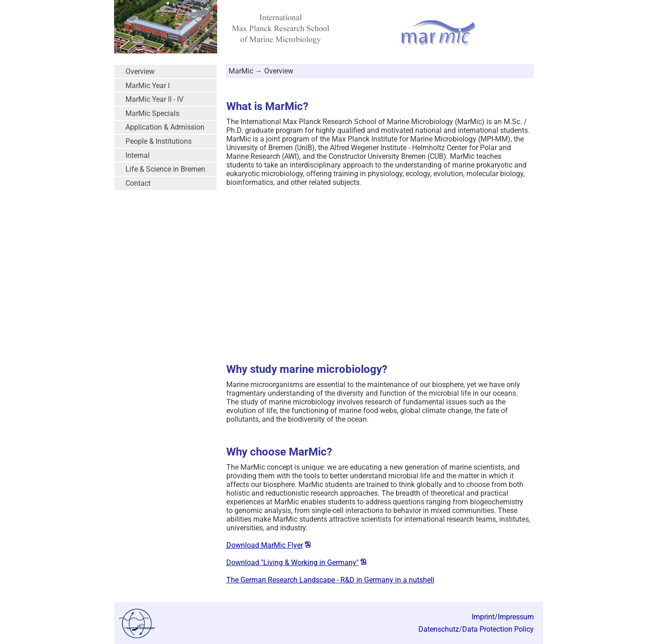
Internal (138, 155)
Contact (138, 183)
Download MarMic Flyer (265, 545)
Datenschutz (439, 629)
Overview (140, 71)
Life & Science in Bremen (165, 169)
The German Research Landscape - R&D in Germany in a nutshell (330, 580)
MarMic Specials (152, 113)
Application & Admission (165, 127)
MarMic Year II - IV (154, 99)
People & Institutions (159, 141)
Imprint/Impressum (503, 617)
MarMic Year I (148, 86)
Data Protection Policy (498, 629)
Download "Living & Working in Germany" (292, 563)
